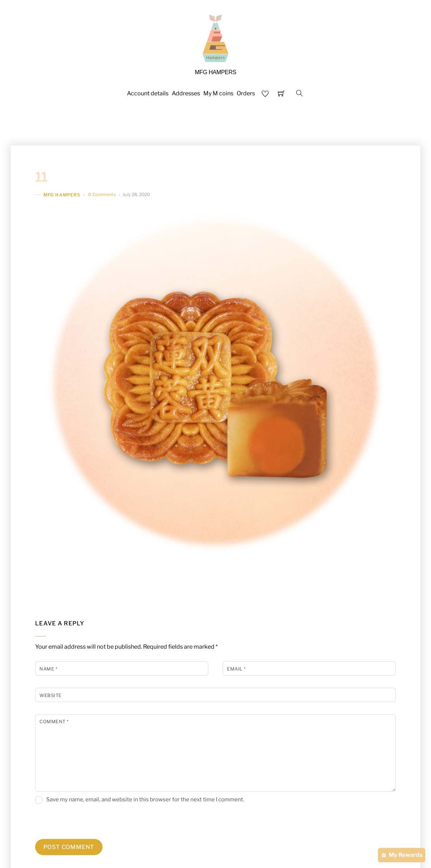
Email (236, 669)
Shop (276, 122)
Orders (246, 93)
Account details (148, 93)
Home (130, 122)
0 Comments (102, 194)
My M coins (218, 93)
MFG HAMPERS (62, 195)
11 (41, 177)
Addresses (186, 93)
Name (48, 669)
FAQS (301, 122)
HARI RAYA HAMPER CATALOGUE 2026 (203, 122)
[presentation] (84, 824)
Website (51, 695)
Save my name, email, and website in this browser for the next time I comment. (145, 799)
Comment (54, 722)
